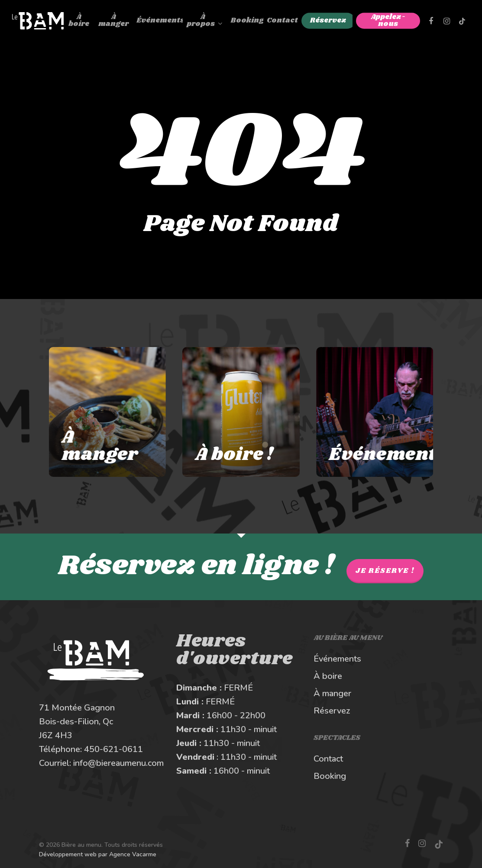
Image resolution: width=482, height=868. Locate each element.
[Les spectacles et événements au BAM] (385, 412)
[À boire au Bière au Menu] (241, 412)
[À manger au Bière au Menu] (97, 412)
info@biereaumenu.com (118, 763)
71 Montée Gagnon (77, 708)
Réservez (332, 711)
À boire (328, 676)
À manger (332, 693)
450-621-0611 (113, 749)
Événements (337, 659)
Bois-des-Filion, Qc (76, 722)
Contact (328, 759)
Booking (330, 776)
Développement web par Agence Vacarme (98, 854)
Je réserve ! (385, 571)
